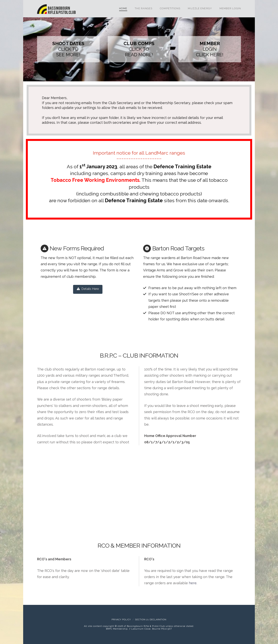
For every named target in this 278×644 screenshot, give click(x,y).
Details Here (80, 289)
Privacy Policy (121, 620)
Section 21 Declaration (151, 620)
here (193, 583)
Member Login (230, 8)
